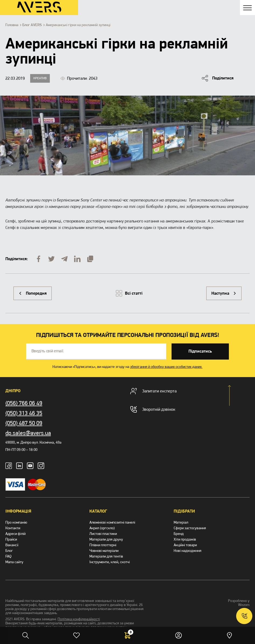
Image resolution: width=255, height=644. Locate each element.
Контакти (13, 528)
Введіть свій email (47, 351)
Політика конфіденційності (79, 619)
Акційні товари (185, 545)
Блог (9, 551)
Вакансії (12, 545)
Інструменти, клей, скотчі (110, 562)
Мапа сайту (14, 562)
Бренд (179, 534)
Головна (12, 25)
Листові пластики (103, 534)
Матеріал (181, 522)
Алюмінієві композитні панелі (112, 522)
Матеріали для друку (106, 539)
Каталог (98, 511)
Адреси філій (15, 534)
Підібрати (184, 511)
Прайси (11, 539)
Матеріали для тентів (106, 556)
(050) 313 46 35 (24, 413)
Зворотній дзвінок (153, 409)
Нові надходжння (188, 551)
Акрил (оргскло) (102, 528)
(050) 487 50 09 (24, 423)
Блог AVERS (32, 25)
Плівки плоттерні (103, 545)
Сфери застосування (190, 528)
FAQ (8, 556)
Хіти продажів (185, 539)
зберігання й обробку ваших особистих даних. (166, 367)
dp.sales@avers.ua (28, 433)
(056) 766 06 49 (24, 403)
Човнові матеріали (104, 551)
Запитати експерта (153, 391)
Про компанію (16, 522)
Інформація (18, 511)
